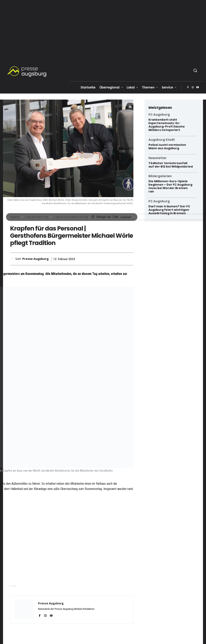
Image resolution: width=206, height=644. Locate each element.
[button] (195, 70)
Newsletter (158, 158)
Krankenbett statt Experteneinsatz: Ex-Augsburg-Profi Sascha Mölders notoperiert (166, 125)
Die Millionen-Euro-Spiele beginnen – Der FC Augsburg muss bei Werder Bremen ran (170, 186)
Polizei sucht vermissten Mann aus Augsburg (167, 146)
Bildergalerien (160, 176)
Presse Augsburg (35, 259)
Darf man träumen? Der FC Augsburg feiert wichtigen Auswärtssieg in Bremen (169, 210)
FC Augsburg (159, 115)
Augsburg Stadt (162, 139)
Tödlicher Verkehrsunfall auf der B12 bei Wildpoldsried (171, 165)
